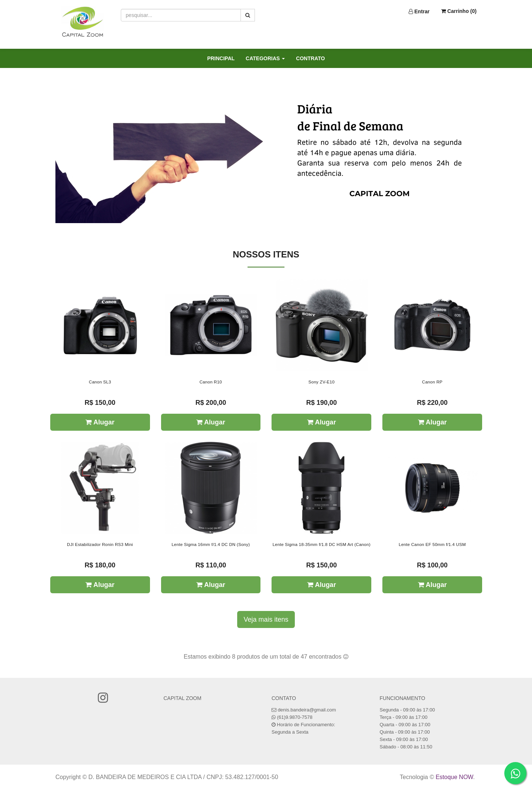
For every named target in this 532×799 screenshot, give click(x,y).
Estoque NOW (454, 777)
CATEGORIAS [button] (265, 58)
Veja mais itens (266, 619)
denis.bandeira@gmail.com (307, 710)
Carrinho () (459, 11)
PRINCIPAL (221, 58)
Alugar (100, 422)
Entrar (419, 11)
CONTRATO (310, 58)
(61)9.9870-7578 (295, 717)
